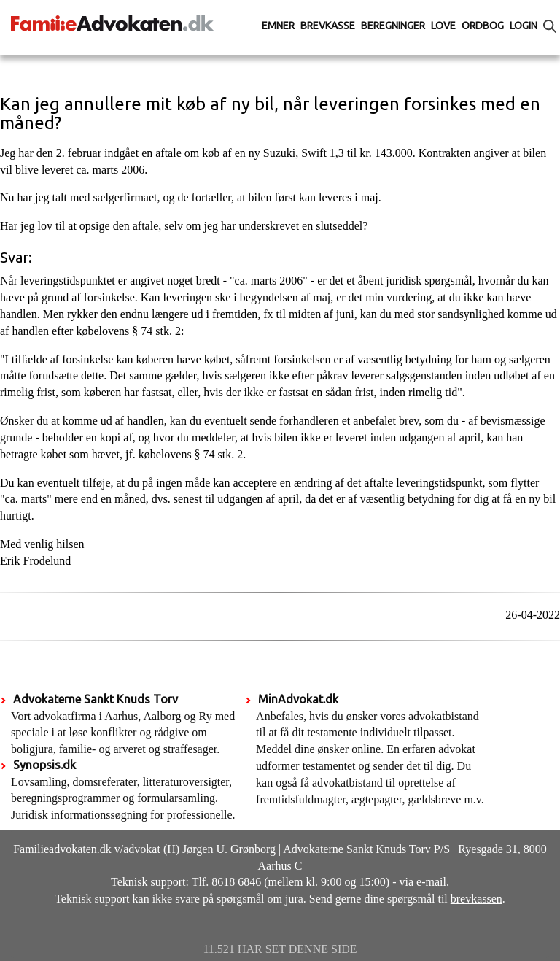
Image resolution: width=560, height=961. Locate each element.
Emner (278, 26)
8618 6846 (236, 882)
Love (443, 26)
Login (524, 26)
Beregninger (393, 26)
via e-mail (423, 882)
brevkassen (477, 899)
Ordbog (483, 26)
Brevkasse (328, 26)
